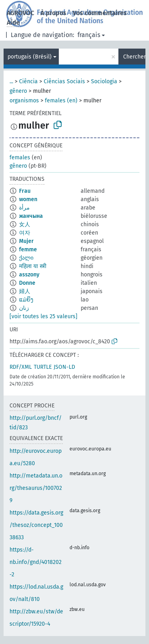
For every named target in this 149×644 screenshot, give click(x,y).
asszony (29, 275)
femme (28, 250)
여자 (25, 233)
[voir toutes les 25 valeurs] (44, 316)
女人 (25, 224)
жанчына (31, 216)
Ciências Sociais (64, 81)
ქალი (26, 258)
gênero (18, 91)
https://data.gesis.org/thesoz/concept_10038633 (36, 525)
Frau (25, 191)
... (11, 81)
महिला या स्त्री (33, 266)
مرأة (24, 208)
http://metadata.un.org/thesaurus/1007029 (36, 488)
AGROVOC (20, 13)
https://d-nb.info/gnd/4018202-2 (36, 562)
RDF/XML (21, 367)
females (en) (61, 101)
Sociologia (104, 81)
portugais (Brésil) (30, 57)
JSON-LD (64, 367)
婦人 (25, 291)
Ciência (28, 81)
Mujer (26, 241)
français (89, 35)
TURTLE (43, 367)
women (28, 199)
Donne (27, 283)
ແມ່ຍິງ (26, 300)
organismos (24, 101)
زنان (24, 308)
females (20, 158)
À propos (53, 13)
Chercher (134, 57)
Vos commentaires (100, 13)
